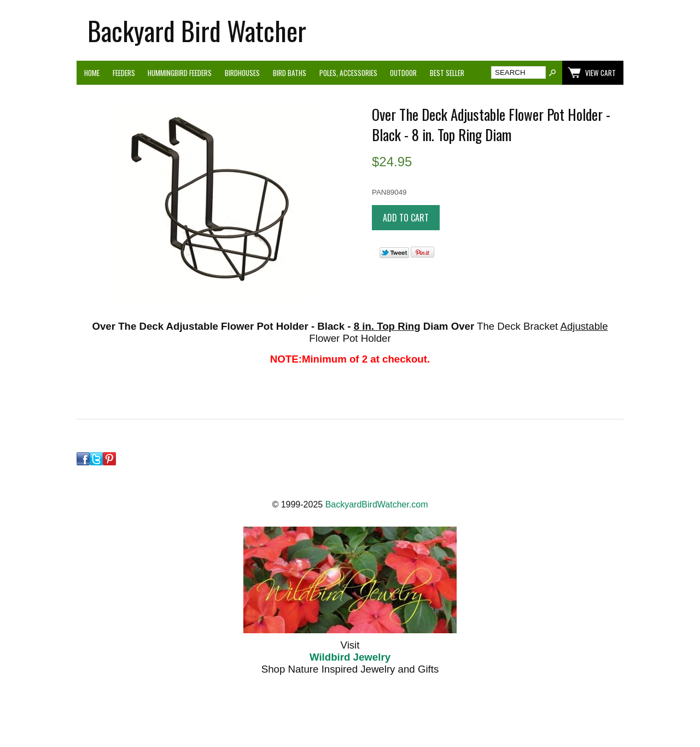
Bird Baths (290, 73)
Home (92, 73)
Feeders (124, 73)
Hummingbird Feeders (180, 73)
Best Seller (447, 73)
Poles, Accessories (348, 73)
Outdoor (403, 73)
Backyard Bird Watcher (197, 30)
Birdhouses (242, 73)
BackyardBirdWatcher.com (377, 504)
